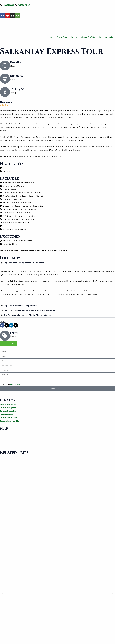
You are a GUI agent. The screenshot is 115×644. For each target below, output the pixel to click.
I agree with (12, 384)
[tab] (9, 343)
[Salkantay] (57, 438)
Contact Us (109, 37)
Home (51, 37)
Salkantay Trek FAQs (88, 37)
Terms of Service (16, 384)
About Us (74, 37)
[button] (2, 325)
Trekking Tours (62, 37)
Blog (100, 37)
